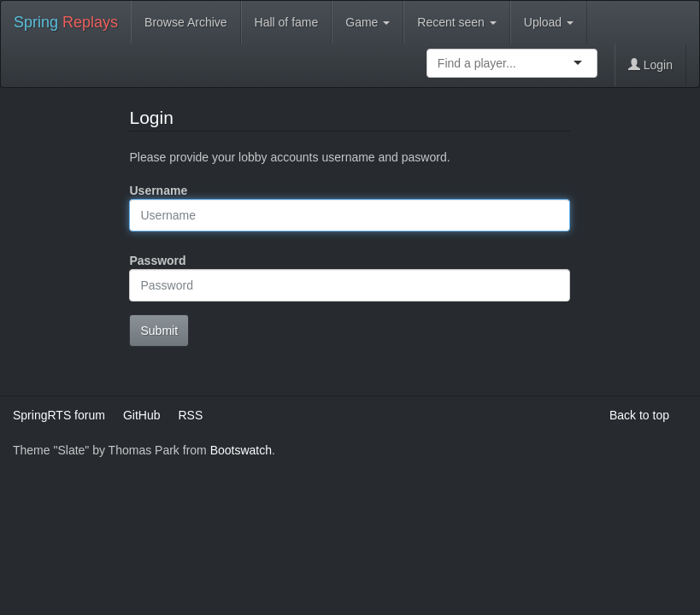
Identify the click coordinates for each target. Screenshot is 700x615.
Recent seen (457, 22)
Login (650, 65)
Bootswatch (241, 450)
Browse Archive (185, 22)
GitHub (142, 415)
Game (368, 22)
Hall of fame (287, 22)
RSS (190, 415)
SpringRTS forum (59, 415)
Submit (159, 331)
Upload (549, 22)
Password (157, 261)
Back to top (639, 415)
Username (158, 190)
